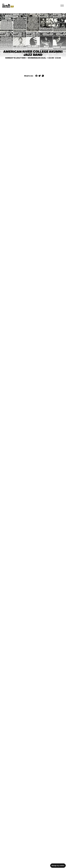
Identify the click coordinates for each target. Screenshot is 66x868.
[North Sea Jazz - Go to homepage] (8, 6)
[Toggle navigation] (62, 6)
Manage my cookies (58, 866)
